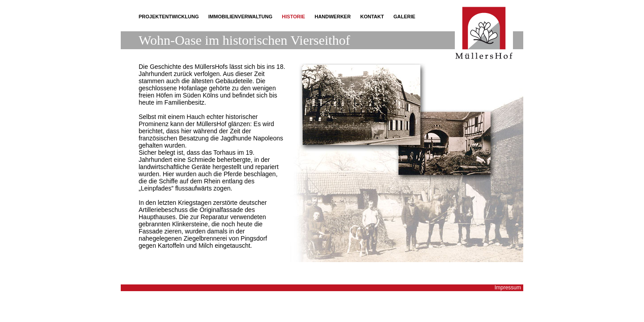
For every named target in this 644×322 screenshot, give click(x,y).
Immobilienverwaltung (240, 17)
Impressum (508, 288)
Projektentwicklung (169, 17)
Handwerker (333, 17)
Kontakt (372, 17)
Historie (293, 17)
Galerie (405, 17)
